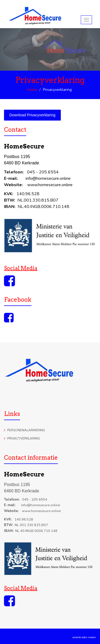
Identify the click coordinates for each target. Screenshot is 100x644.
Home (32, 90)
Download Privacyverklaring (32, 115)
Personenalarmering (26, 430)
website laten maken (84, 637)
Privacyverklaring (24, 438)
